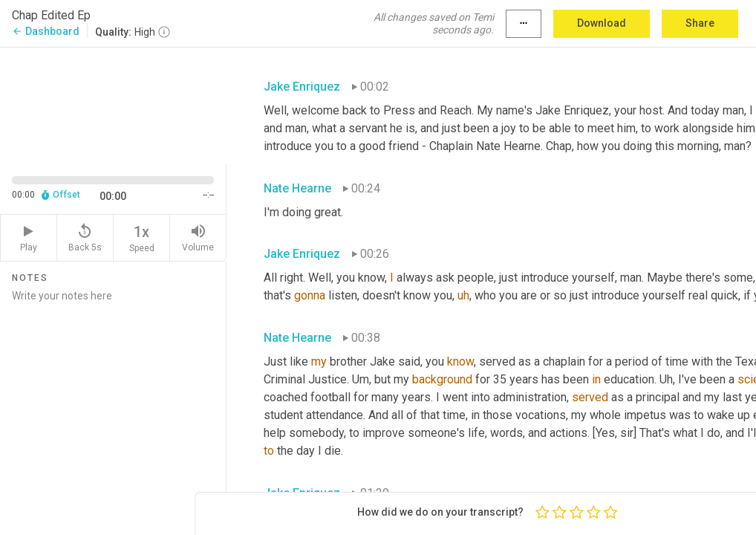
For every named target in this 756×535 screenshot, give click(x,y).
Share (700, 23)
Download (602, 23)
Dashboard (46, 31)
